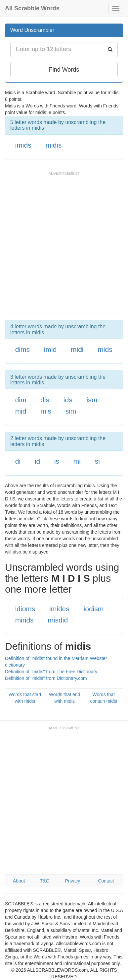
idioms (25, 609)
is (57, 461)
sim (71, 411)
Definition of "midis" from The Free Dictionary (51, 672)
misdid (58, 620)
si (97, 461)
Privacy (72, 881)
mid (21, 411)
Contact (106, 881)
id (37, 461)
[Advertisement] (64, 246)
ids (68, 400)
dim (21, 400)
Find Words (64, 70)
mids (105, 349)
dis (45, 400)
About (19, 881)
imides (59, 609)
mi (77, 461)
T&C (45, 881)
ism (92, 400)
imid (50, 349)
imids (23, 145)
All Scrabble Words (32, 8)
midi (77, 349)
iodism (94, 609)
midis (53, 145)
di (18, 461)
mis (46, 411)
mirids (24, 620)
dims (22, 349)
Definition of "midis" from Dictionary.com (46, 678)
